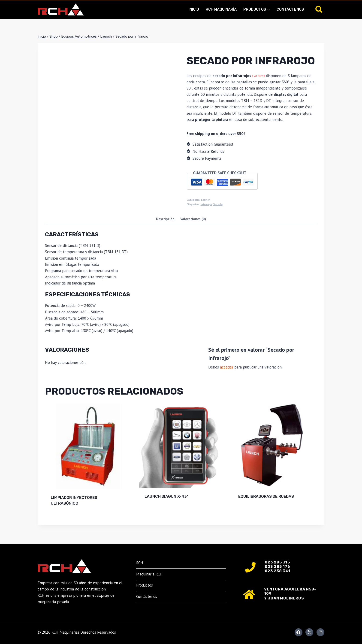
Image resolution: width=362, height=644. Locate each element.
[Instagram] (320, 632)
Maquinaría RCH (149, 574)
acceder (227, 367)
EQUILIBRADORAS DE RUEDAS (266, 496)
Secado (218, 204)
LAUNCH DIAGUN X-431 (167, 496)
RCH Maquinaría (221, 9)
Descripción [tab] (165, 219)
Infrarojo (206, 204)
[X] (309, 632)
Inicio (194, 9)
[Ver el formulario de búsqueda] (319, 9)
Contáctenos (290, 9)
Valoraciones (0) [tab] (193, 219)
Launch (206, 200)
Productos (145, 585)
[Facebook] (299, 632)
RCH (140, 563)
